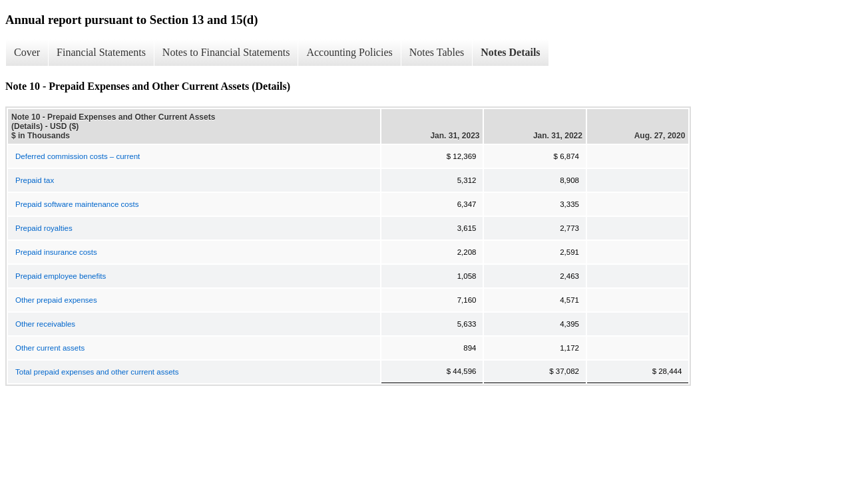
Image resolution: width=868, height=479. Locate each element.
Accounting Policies (349, 52)
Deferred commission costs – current (78, 156)
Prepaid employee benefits (61, 276)
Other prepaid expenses (56, 300)
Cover (27, 52)
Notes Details (510, 52)
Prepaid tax (35, 180)
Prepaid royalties (44, 228)
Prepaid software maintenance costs (77, 204)
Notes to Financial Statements (226, 52)
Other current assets (50, 348)
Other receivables (45, 324)
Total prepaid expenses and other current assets (97, 372)
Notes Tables (437, 52)
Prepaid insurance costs (56, 252)
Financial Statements (101, 52)
